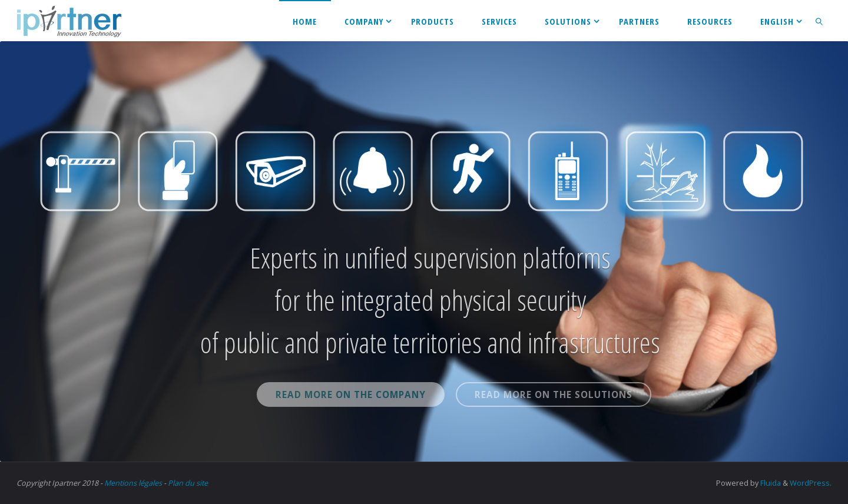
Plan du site (188, 483)
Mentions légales (133, 483)
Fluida (770, 483)
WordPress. (811, 483)
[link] (819, 21)
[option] (424, 251)
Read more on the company (371, 394)
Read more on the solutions (574, 394)
